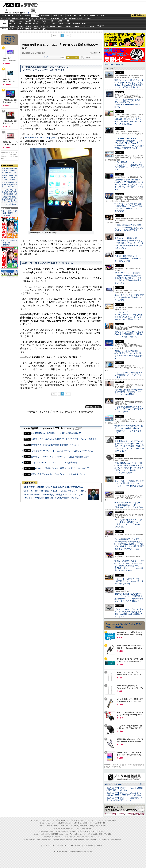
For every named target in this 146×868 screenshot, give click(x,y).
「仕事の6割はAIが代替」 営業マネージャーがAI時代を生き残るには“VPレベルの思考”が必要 (129, 228)
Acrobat (20, 26)
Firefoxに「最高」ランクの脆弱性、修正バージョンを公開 (62, 468)
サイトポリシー (48, 846)
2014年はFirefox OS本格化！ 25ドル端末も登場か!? (56, 433)
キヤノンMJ (20, 29)
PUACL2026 (88, 18)
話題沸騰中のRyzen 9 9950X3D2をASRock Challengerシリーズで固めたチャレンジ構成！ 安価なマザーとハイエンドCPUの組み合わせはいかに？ (129, 446)
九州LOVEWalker (91, 840)
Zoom (92, 26)
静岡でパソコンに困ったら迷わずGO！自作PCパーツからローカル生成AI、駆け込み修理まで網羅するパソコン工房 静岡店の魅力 (129, 84)
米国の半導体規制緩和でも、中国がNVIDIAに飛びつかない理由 (54, 487)
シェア (46, 57)
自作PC (69, 15)
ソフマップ (36, 29)
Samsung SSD (44, 831)
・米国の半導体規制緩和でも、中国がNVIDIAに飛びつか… (10, 171)
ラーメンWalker (29, 840)
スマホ (86, 15)
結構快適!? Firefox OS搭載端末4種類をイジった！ (55, 445)
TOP (31, 820)
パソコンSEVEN (44, 21)
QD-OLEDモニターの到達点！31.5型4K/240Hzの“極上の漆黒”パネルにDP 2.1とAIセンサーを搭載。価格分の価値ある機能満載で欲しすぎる (129, 278)
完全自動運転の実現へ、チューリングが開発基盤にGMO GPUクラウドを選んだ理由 (129, 258)
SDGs (74, 18)
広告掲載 (99, 846)
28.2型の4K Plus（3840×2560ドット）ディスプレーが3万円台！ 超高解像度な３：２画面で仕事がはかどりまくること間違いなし (129, 597)
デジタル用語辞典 (70, 837)
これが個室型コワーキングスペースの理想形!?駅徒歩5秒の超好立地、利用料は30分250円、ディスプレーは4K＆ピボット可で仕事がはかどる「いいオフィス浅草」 (129, 544)
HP (68, 21)
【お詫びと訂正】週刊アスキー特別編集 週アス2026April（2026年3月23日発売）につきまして (124, 794)
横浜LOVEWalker (54, 840)
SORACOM (65, 831)
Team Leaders (74, 834)
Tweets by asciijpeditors (113, 64)
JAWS (12, 26)
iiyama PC (69, 823)
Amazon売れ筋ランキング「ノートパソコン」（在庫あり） (9, 40)
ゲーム (103, 16)
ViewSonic (76, 24)
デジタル (30, 5)
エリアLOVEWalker (41, 840)
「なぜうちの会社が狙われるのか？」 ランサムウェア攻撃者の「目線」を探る (129, 409)
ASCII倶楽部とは (12, 204)
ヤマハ (84, 26)
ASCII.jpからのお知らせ (113, 784)
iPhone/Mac (46, 15)
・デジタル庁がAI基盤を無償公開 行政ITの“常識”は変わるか (10, 192)
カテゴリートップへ (93, 407)
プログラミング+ (66, 18)
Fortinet (76, 26)
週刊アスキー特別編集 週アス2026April (10, 243)
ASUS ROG (28, 24)
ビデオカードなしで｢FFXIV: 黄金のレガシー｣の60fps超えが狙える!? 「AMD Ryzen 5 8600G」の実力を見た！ (129, 613)
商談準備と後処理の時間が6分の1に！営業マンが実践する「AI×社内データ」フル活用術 (129, 392)
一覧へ (141, 784)
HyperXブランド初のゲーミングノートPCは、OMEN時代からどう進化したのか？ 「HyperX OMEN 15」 (128, 523)
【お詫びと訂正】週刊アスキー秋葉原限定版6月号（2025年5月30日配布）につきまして (124, 799)
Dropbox (52, 26)
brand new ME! (87, 829)
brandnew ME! (44, 29)
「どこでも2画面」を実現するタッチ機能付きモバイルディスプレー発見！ (129, 375)
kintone (28, 26)
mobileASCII (80, 837)
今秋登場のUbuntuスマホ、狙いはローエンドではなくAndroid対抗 (62, 451)
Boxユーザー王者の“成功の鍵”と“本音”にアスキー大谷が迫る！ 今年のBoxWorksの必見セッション (129, 354)
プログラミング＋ (85, 834)
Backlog (68, 26)
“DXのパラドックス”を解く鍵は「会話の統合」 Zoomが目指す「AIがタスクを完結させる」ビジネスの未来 (129, 207)
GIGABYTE (36, 24)
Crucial (60, 24)
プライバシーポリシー (64, 846)
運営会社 (78, 846)
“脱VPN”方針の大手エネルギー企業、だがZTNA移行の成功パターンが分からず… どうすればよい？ (129, 429)
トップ (4, 15)
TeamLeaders (54, 18)
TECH (27, 15)
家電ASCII (24, 18)
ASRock (52, 24)
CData (60, 26)
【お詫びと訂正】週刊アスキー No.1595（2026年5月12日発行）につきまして (125, 789)
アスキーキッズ (6, 18)
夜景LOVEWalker (79, 840)
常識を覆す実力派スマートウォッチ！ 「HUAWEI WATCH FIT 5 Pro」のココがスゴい (129, 122)
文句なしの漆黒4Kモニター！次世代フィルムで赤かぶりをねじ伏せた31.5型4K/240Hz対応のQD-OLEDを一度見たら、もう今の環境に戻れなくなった (129, 566)
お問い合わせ (88, 846)
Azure (36, 26)
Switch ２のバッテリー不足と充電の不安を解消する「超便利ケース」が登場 (129, 297)
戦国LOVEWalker (116, 840)
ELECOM (12, 24)
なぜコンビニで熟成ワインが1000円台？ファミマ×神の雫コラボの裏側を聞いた (129, 581)
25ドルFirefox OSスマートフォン (41, 138)
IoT (13, 15)
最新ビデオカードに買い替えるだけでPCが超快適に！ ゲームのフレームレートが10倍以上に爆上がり (129, 484)
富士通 (12, 21)
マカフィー (12, 29)
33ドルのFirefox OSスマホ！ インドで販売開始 (54, 463)
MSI (52, 21)
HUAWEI (68, 24)
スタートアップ (94, 16)
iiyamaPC (28, 21)
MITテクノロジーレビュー (93, 837)
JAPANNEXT (28, 29)
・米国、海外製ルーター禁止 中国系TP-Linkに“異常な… (9, 178)
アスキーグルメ (34, 18)
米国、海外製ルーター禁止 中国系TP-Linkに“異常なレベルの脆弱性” (57, 491)
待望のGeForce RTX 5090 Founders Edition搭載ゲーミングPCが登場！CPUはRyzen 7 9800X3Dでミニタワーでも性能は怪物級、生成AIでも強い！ (129, 143)
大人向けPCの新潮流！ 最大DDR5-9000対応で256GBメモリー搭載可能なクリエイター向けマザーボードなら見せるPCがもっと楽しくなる (129, 243)
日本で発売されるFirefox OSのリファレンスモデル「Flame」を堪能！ (64, 439)
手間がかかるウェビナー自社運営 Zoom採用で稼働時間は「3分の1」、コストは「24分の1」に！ (130, 334)
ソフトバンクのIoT (100, 26)
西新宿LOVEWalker (66, 840)
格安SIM (15, 18)
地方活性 (80, 18)
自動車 (55, 15)
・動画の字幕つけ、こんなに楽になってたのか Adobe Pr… (9, 199)
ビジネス (20, 15)
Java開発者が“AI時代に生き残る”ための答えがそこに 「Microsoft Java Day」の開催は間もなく (128, 103)
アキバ (80, 15)
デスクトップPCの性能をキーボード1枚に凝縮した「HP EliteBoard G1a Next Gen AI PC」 (129, 505)
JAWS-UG (50, 826)
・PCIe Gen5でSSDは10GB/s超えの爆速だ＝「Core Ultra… (10, 185)
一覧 (63, 58)
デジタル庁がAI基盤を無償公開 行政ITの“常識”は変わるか (52, 498)
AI (9, 15)
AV (75, 15)
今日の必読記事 (49, 837)
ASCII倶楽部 (138, 16)
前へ (55, 35)
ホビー (62, 15)
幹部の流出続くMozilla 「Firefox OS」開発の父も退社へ (58, 474)
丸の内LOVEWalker (103, 840)
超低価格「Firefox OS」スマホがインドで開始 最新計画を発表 (60, 457)
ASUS (60, 21)
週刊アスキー (44, 18)
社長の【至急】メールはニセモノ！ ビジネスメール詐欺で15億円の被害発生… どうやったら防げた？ (129, 166)
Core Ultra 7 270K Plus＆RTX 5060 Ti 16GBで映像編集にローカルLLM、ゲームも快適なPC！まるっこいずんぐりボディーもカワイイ (129, 185)
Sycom (36, 21)
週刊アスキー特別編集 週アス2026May (10, 213)
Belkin (84, 24)
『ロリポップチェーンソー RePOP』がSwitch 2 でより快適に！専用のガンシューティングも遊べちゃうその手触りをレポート (129, 316)
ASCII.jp (11, 5)
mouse (20, 21)
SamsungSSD (43, 23)
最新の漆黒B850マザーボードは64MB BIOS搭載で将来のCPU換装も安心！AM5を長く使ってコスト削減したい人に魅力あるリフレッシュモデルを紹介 (129, 468)
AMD (20, 24)
